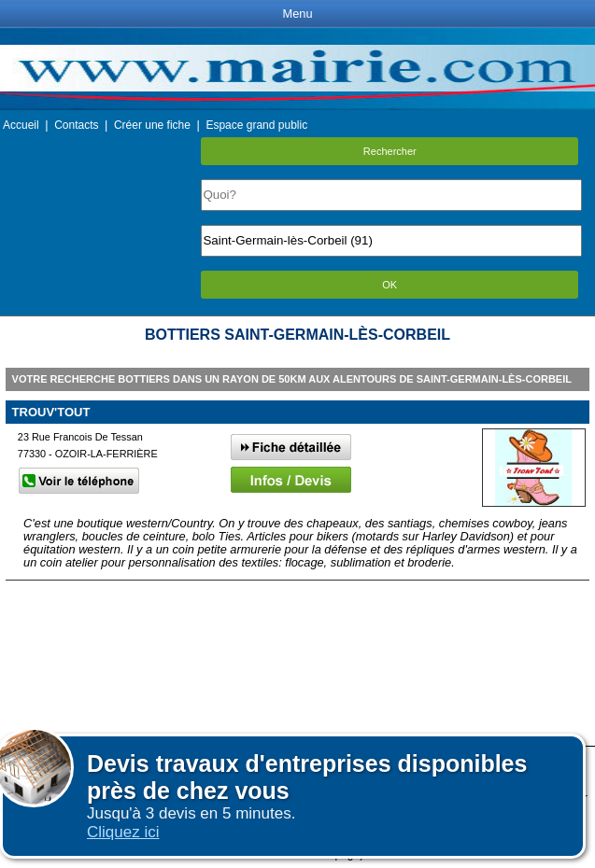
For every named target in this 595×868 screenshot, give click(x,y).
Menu (297, 14)
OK (390, 285)
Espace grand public (256, 125)
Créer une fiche (152, 125)
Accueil (21, 125)
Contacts (76, 125)
